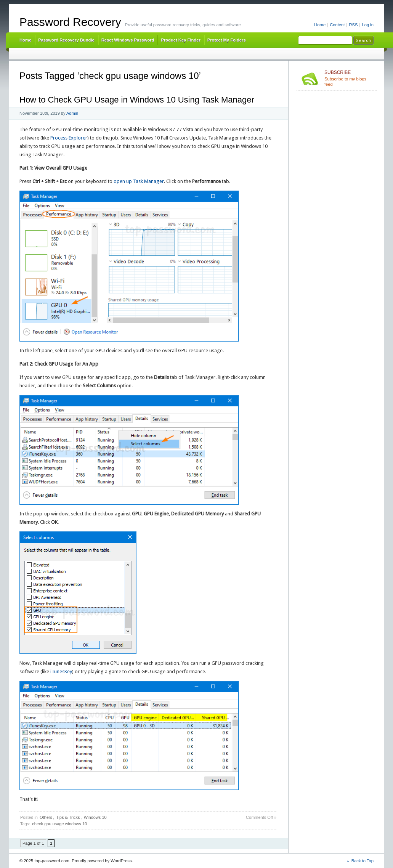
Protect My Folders (227, 40)
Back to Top (363, 861)
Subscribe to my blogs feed (349, 78)
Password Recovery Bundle (66, 40)
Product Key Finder (180, 40)
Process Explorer (69, 138)
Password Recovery (70, 22)
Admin (72, 113)
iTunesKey (61, 671)
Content (337, 25)
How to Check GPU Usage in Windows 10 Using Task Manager (137, 100)
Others (46, 817)
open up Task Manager (139, 181)
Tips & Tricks (68, 817)
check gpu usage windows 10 (59, 824)
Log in (368, 25)
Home (320, 25)
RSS (353, 25)
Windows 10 (95, 817)
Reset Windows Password (128, 40)
